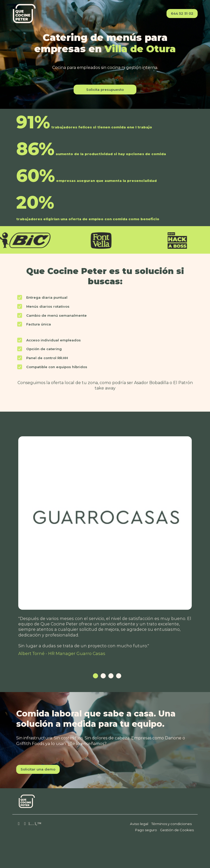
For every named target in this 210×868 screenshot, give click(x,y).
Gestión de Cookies (177, 830)
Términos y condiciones (172, 824)
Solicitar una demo (38, 769)
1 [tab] (95, 676)
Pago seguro (146, 830)
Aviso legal (139, 824)
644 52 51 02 (182, 13)
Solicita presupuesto (105, 90)
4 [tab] (119, 676)
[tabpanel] (105, 547)
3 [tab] (111, 676)
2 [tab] (103, 676)
